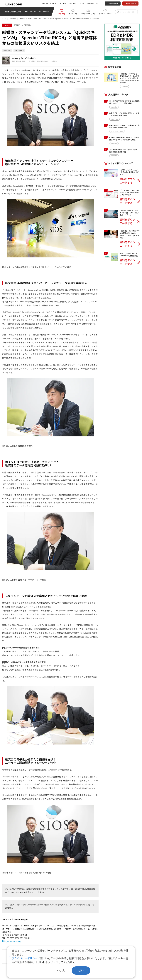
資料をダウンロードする (127, 181)
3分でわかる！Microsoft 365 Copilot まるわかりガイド (129, 172)
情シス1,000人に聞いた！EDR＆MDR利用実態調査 (129, 254)
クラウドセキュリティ (88, 14)
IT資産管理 (62, 14)
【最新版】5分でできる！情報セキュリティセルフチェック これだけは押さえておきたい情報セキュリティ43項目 (130, 78)
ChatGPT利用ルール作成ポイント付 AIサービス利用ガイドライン (130, 213)
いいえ (61, 970)
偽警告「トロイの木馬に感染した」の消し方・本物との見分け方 (124, 114)
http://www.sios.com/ (12, 941)
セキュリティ (7, 51)
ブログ (82, 3)
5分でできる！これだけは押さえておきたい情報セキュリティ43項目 (130, 192)
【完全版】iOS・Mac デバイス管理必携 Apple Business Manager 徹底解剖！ (130, 234)
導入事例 (63, 3)
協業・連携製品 (19, 51)
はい (81, 970)
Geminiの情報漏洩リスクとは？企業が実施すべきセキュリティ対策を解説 (124, 138)
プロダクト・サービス (48, 3)
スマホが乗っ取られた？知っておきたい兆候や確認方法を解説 (124, 151)
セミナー (73, 3)
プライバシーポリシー (25, 958)
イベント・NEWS (105, 14)
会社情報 (91, 3)
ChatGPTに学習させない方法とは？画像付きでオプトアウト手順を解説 (124, 102)
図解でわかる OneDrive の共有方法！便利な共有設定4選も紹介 (124, 126)
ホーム (4, 19)
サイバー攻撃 (73, 14)
